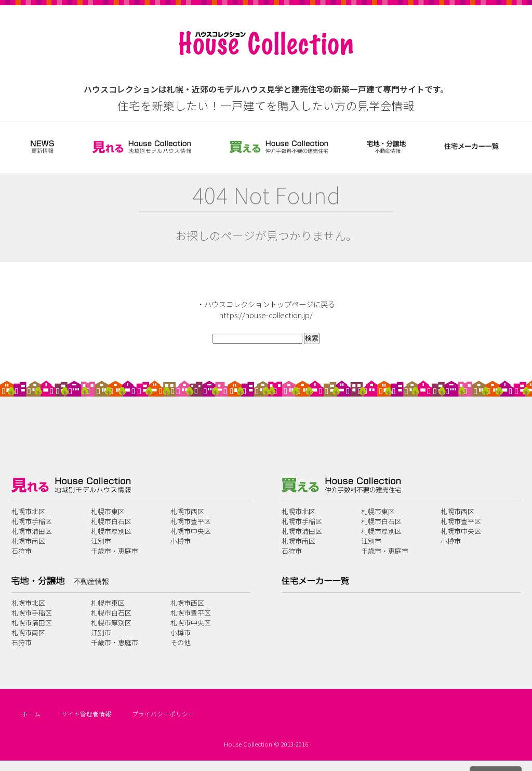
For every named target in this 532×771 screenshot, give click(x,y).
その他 (181, 642)
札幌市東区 (108, 511)
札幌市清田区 (32, 531)
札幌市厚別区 (111, 531)
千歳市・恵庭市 (115, 551)
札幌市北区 (28, 511)
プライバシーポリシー (163, 714)
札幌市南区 (28, 541)
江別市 (101, 541)
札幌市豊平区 (191, 521)
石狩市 (22, 551)
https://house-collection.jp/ (266, 315)
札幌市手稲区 (32, 521)
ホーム (31, 714)
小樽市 (181, 541)
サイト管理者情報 (86, 714)
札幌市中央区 (191, 531)
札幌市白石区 (111, 521)
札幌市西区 (187, 511)
